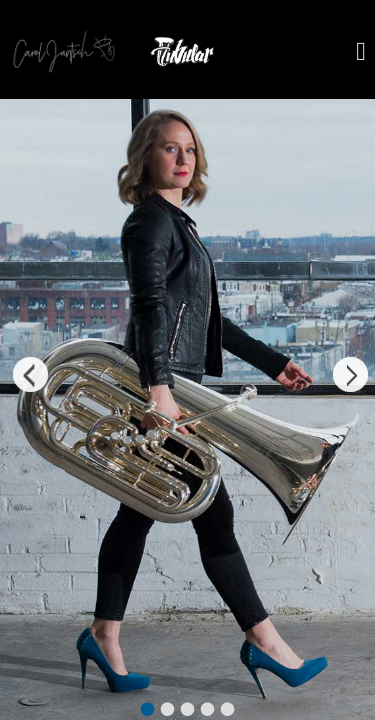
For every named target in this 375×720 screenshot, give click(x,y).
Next (350, 377)
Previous (25, 377)
